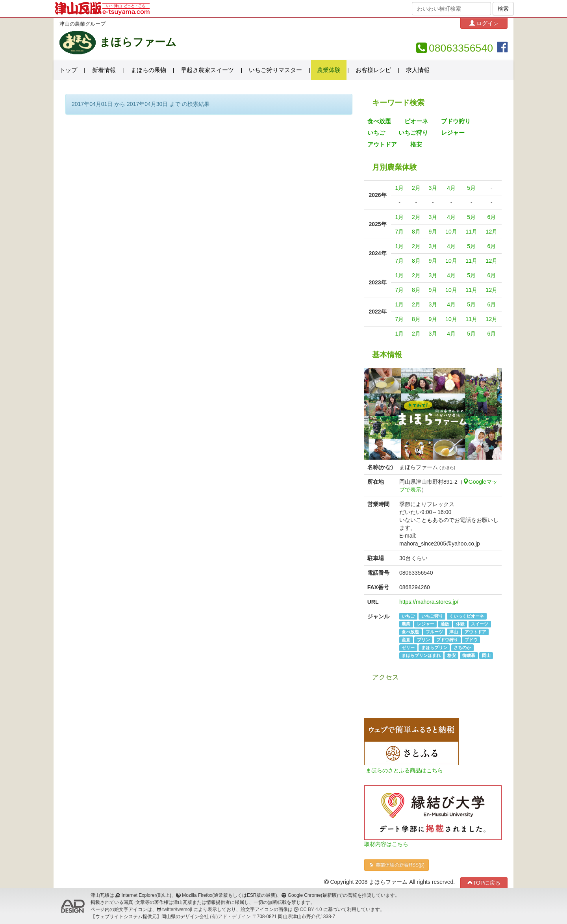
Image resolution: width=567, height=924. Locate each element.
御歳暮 (469, 655)
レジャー (453, 133)
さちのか (462, 648)
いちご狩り (413, 133)
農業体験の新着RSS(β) (397, 865)
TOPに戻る (484, 882)
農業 (406, 624)
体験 (460, 624)
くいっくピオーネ (467, 616)
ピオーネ (416, 121)
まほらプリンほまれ (421, 655)
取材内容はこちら (386, 844)
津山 (454, 632)
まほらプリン (434, 648)
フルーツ (434, 632)
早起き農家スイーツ (207, 70)
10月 (451, 232)
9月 (433, 232)
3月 (433, 188)
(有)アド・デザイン (230, 917)
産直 (406, 640)
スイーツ (480, 624)
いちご (376, 133)
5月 (471, 188)
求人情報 (418, 70)
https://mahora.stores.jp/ (429, 602)
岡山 (486, 655)
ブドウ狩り (456, 121)
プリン (423, 640)
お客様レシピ (373, 70)
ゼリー (408, 648)
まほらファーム (138, 42)
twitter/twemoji (177, 909)
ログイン (484, 23)
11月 (471, 232)
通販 (445, 624)
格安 (416, 145)
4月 (451, 188)
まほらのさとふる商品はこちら (404, 770)
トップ (68, 70)
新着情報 (104, 70)
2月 (416, 188)
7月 (400, 232)
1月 (400, 188)
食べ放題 (379, 121)
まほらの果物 (148, 70)
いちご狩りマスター (275, 70)
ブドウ (471, 640)
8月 (416, 232)
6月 (491, 217)
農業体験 (329, 70)
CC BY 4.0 (311, 909)
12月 (492, 232)
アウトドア (382, 145)
